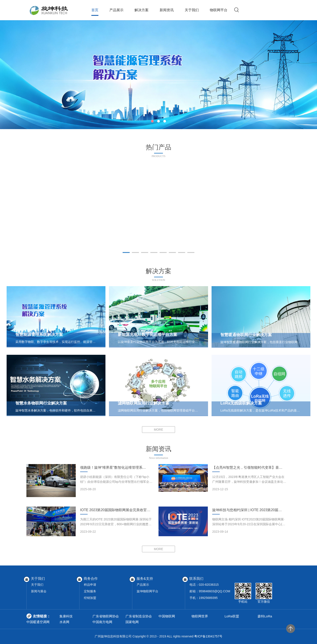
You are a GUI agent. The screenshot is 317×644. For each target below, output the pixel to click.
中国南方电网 (102, 622)
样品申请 (90, 585)
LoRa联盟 (232, 616)
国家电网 (132, 622)
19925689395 (208, 598)
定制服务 (90, 591)
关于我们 (192, 10)
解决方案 (142, 10)
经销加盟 (90, 598)
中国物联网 (167, 616)
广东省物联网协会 (106, 616)
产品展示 (116, 10)
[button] (152, 121)
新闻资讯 (167, 10)
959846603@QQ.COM (215, 591)
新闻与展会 (39, 591)
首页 (95, 10)
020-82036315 (209, 585)
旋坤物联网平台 (147, 591)
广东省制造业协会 (139, 616)
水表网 (64, 622)
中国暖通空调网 (38, 622)
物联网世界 (200, 616)
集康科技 (66, 616)
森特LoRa (265, 616)
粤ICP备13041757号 (208, 636)
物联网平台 (219, 10)
